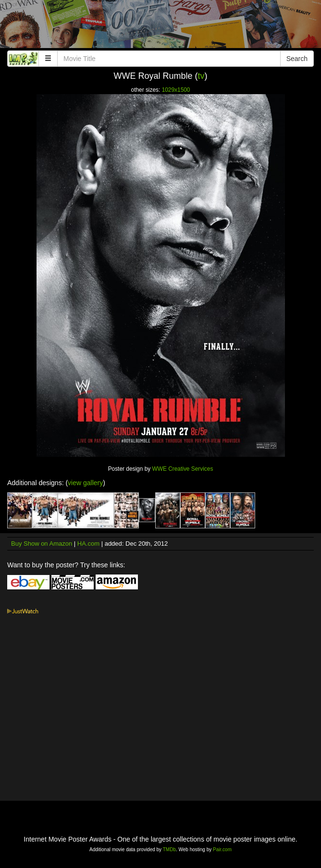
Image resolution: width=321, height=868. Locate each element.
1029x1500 (176, 90)
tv (201, 76)
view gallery (85, 483)
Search (297, 59)
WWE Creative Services (183, 469)
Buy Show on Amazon (42, 544)
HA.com (88, 544)
